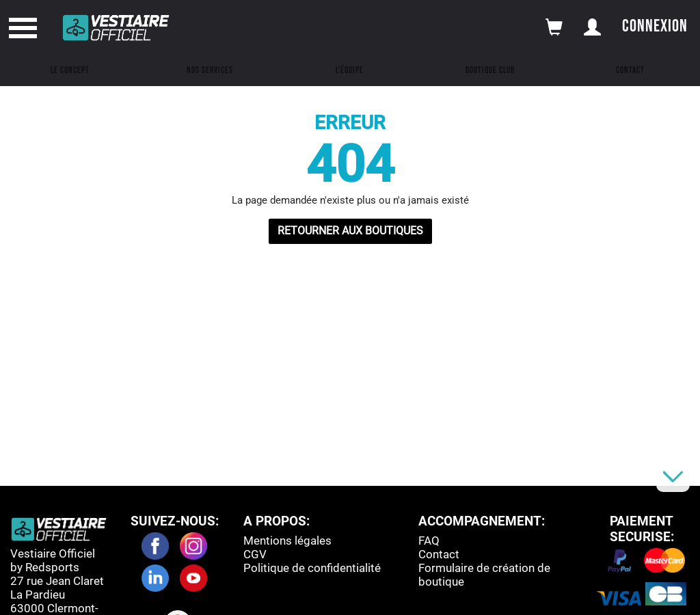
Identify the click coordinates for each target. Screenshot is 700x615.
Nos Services (210, 70)
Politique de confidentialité (312, 568)
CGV (255, 554)
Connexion (655, 26)
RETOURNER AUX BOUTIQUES (350, 231)
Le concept (70, 70)
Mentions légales (287, 541)
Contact (630, 70)
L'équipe (350, 70)
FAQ (429, 541)
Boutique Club (490, 70)
